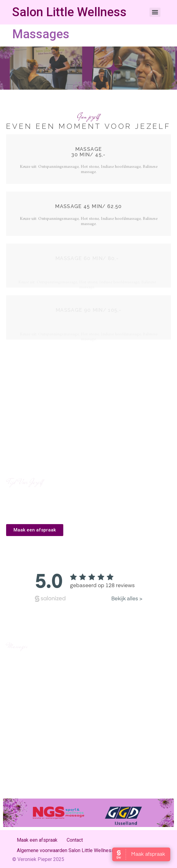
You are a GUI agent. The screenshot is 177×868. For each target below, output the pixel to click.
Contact (75, 840)
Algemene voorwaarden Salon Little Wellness (65, 850)
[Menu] (155, 12)
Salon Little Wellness (69, 12)
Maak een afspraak (37, 840)
